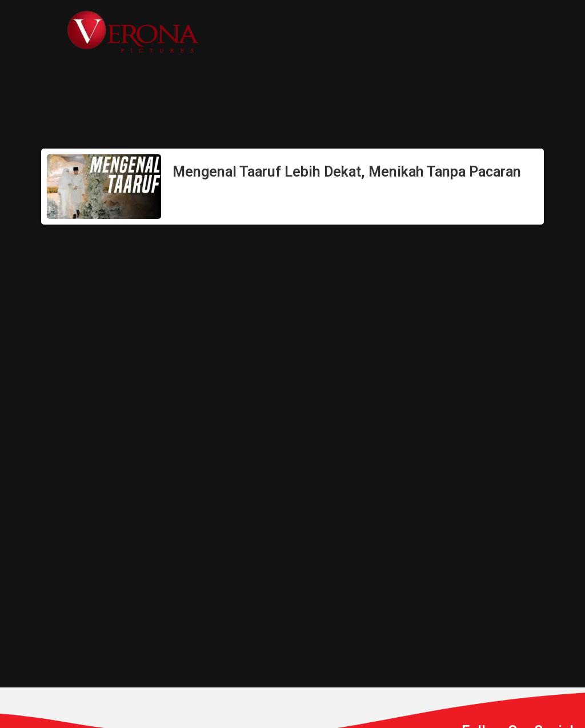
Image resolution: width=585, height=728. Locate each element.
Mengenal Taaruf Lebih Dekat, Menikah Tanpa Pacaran (347, 172)
